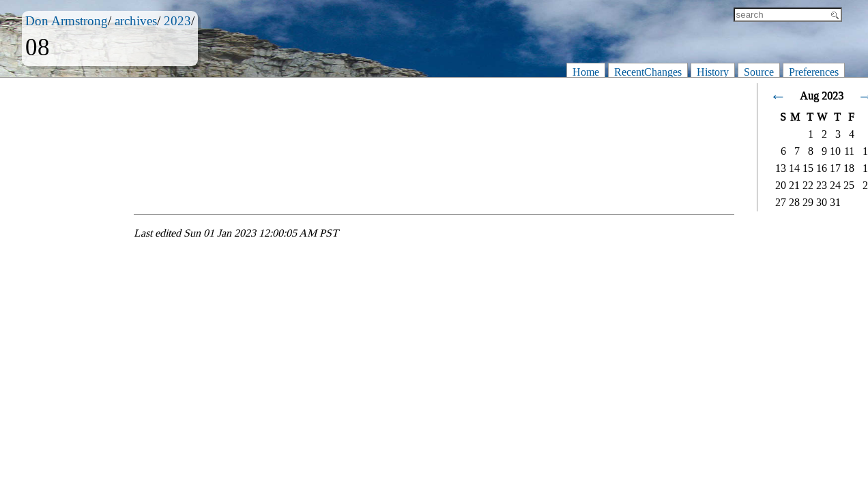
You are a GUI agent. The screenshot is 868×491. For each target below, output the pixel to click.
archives (136, 21)
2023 (177, 21)
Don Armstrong (67, 21)
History (713, 72)
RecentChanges (648, 72)
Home (586, 72)
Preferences (814, 72)
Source (759, 72)
